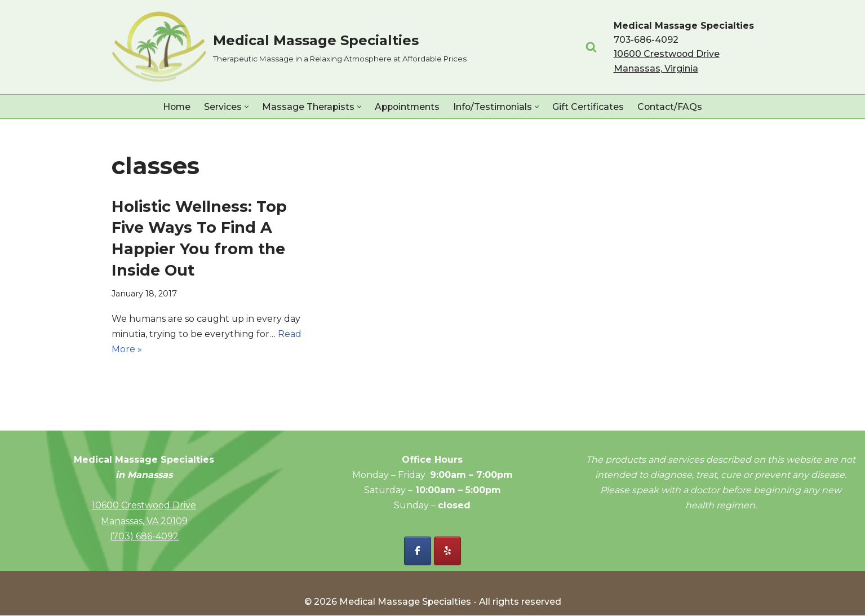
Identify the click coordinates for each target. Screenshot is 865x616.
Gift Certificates (591, 107)
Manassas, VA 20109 (144, 522)
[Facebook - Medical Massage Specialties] (418, 551)
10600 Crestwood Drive (144, 506)
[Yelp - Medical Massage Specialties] (447, 551)
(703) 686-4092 (144, 537)
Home (174, 107)
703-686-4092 (646, 40)
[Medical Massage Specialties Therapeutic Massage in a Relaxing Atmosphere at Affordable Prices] (289, 47)
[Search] (591, 47)
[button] (245, 107)
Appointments (407, 107)
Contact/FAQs (673, 107)
